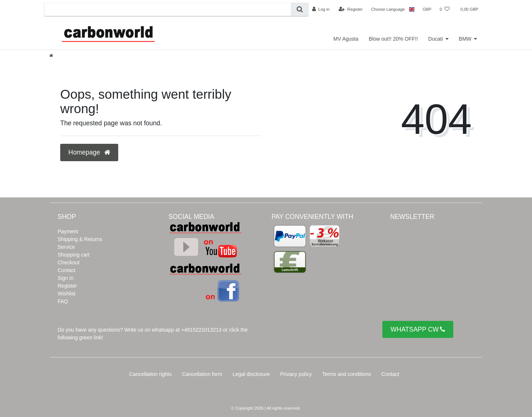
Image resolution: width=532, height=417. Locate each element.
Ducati (436, 39)
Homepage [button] (89, 152)
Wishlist (66, 294)
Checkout (69, 262)
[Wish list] (445, 9)
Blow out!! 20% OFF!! (393, 39)
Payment (68, 231)
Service (66, 247)
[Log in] (321, 9)
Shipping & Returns (80, 239)
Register (67, 286)
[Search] (300, 9)
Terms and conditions (347, 374)
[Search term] (168, 9)
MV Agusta (346, 39)
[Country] (412, 9)
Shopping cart (74, 255)
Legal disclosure (251, 374)
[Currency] (427, 9)
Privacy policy (296, 374)
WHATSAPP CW (418, 330)
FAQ (63, 301)
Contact (66, 270)
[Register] (351, 9)
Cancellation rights (151, 374)
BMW (465, 39)
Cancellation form (202, 374)
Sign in (66, 278)
